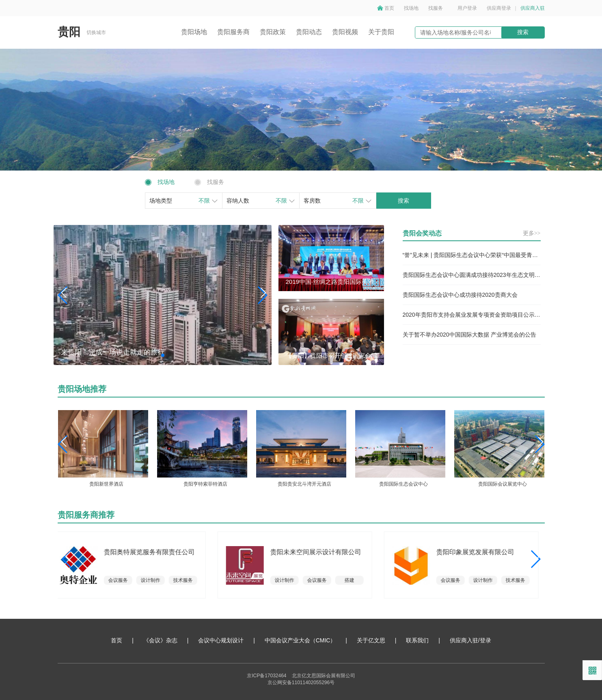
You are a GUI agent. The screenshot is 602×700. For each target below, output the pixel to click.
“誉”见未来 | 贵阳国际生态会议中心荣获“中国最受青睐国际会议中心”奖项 (472, 255)
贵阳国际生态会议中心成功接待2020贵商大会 (460, 295)
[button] (262, 295)
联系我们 (417, 640)
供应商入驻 (533, 8)
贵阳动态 (309, 32)
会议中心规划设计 (221, 640)
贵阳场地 (194, 32)
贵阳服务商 (233, 32)
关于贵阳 (381, 32)
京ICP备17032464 (266, 676)
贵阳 (69, 32)
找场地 (411, 8)
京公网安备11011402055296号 (301, 683)
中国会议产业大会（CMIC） (300, 640)
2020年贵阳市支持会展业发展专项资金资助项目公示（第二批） (472, 315)
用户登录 (467, 8)
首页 (389, 8)
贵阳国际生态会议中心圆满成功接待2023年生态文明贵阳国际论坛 (472, 275)
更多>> (532, 233)
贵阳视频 (345, 32)
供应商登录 (499, 8)
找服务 (436, 8)
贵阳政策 (273, 32)
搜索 (523, 32)
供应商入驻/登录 (470, 640)
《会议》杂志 (160, 640)
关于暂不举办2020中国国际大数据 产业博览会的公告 (469, 335)
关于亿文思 (371, 640)
